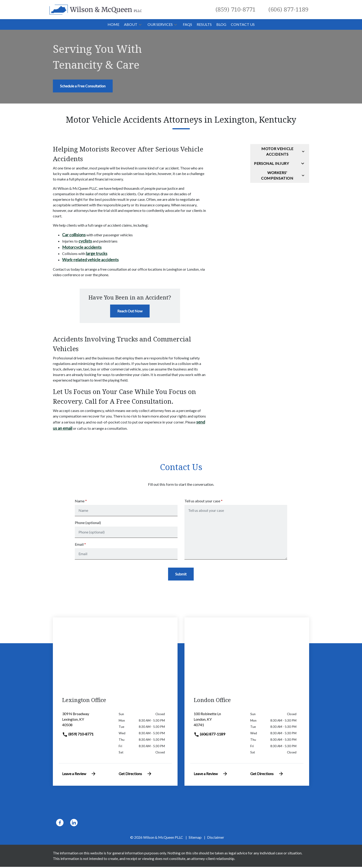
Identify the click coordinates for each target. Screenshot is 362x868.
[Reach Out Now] (130, 311)
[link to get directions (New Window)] (87, 722)
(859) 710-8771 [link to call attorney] (78, 735)
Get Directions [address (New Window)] (135, 775)
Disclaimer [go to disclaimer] (216, 838)
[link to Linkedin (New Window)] (74, 824)
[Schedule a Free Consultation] (83, 86)
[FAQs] (187, 24)
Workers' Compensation (277, 175)
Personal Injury (271, 163)
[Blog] (221, 24)
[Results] (204, 24)
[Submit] (181, 575)
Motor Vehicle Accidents (277, 151)
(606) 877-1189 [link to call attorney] (209, 735)
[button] (140, 24)
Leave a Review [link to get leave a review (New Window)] (79, 775)
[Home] (113, 24)
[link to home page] (96, 9)
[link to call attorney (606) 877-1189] (288, 9)
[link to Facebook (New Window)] (60, 824)
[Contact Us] (243, 24)
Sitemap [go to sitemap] (195, 838)
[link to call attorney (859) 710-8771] (236, 9)
